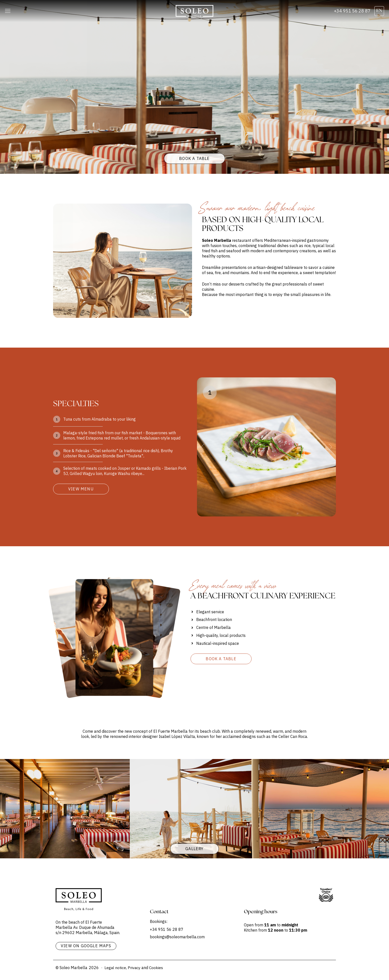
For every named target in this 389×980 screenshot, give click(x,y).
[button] (8, 11)
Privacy (134, 968)
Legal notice (115, 968)
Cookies (157, 968)
